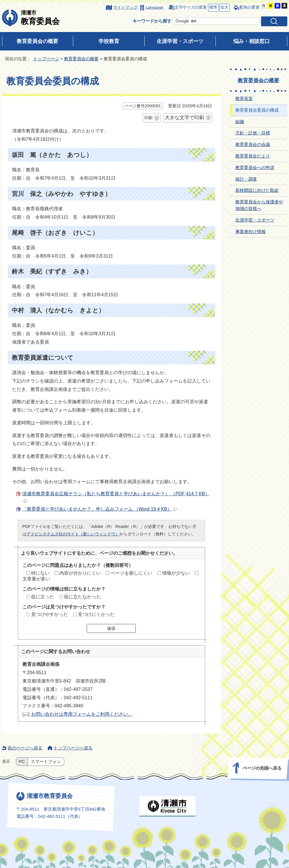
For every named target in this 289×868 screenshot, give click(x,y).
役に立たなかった (82, 597)
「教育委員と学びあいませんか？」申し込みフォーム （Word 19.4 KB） (100, 509)
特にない (40, 573)
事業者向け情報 (251, 231)
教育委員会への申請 (255, 167)
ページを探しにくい (131, 573)
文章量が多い (36, 579)
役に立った (43, 597)
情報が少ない (176, 573)
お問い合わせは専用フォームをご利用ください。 (82, 714)
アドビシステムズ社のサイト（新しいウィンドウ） (73, 534)
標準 (213, 8)
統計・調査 (246, 179)
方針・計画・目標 (253, 133)
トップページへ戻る (73, 748)
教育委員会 (40, 18)
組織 (240, 122)
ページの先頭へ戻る (262, 768)
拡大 (224, 8)
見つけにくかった (96, 614)
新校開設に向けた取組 (257, 190)
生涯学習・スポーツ (180, 41)
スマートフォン (46, 762)
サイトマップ (125, 7)
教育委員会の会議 (253, 144)
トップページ (46, 59)
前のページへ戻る (25, 748)
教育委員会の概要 (37, 41)
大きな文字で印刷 (184, 118)
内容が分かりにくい (80, 573)
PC (22, 762)
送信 (111, 628)
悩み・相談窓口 (252, 41)
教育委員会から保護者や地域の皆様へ (259, 205)
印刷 (148, 118)
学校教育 (109, 41)
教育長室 (244, 99)
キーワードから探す (152, 21)
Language (155, 7)
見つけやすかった (50, 614)
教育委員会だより (253, 156)
